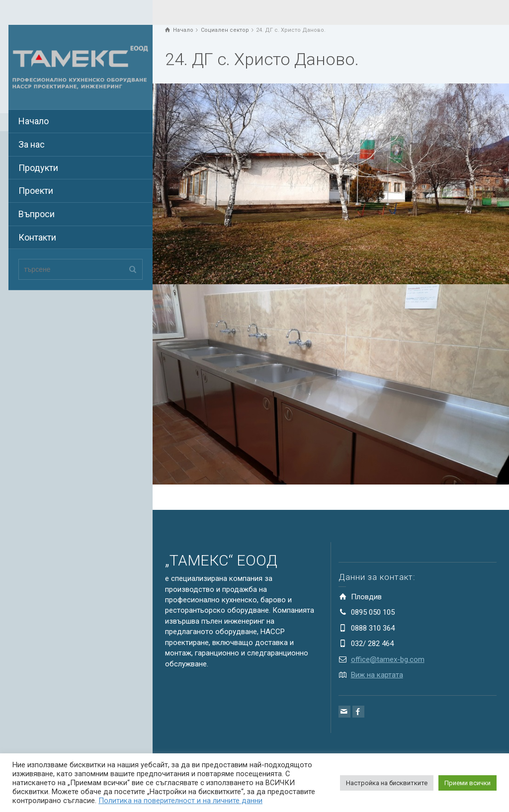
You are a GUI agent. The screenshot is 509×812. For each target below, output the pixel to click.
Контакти (37, 237)
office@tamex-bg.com (388, 659)
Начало (34, 121)
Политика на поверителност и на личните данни (180, 801)
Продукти (38, 168)
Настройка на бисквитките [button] (387, 783)
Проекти (36, 191)
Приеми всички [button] (467, 783)
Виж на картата (377, 675)
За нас (32, 144)
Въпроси (37, 214)
